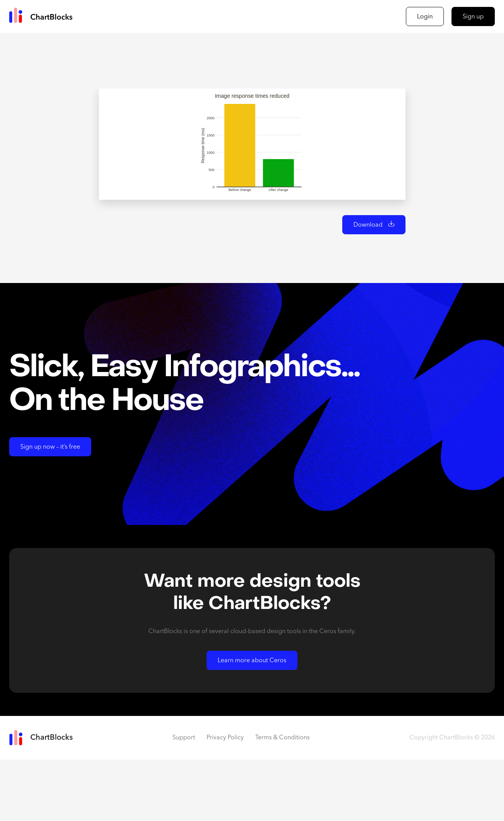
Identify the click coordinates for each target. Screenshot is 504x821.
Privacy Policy (225, 799)
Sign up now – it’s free (50, 508)
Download (368, 286)
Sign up (473, 17)
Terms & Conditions (282, 799)
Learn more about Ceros (252, 722)
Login (425, 17)
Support (184, 799)
